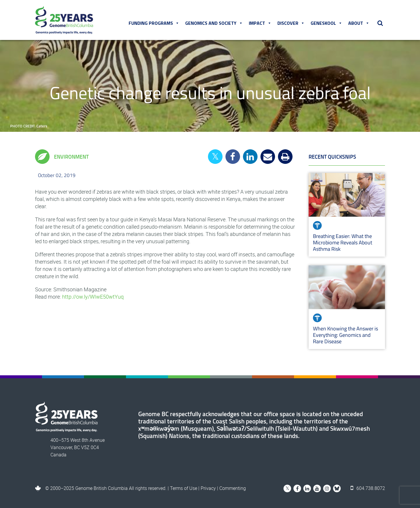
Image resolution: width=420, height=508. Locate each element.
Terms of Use (184, 488)
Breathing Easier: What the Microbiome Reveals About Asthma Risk (343, 242)
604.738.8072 (368, 488)
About (359, 23)
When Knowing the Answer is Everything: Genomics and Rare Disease (345, 335)
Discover (291, 23)
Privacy (208, 488)
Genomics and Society (214, 23)
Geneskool (327, 23)
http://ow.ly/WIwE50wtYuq (93, 297)
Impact (260, 23)
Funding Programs (154, 23)
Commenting (233, 488)
